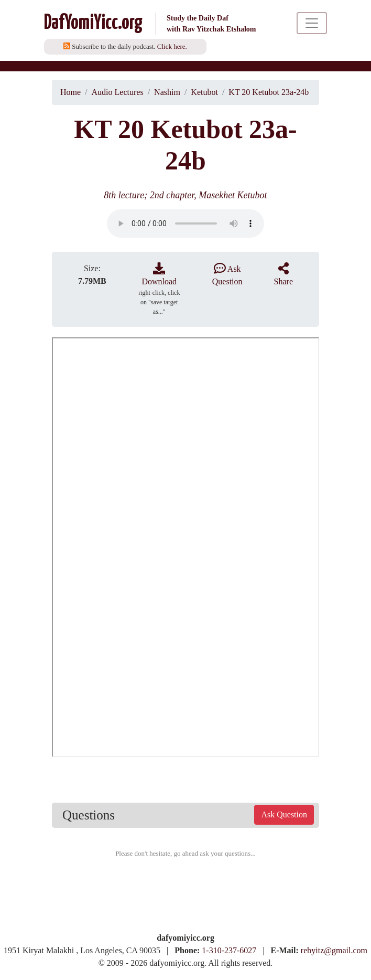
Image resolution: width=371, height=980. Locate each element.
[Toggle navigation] (312, 23)
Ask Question (284, 814)
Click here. (172, 46)
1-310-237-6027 (229, 950)
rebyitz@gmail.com (334, 950)
